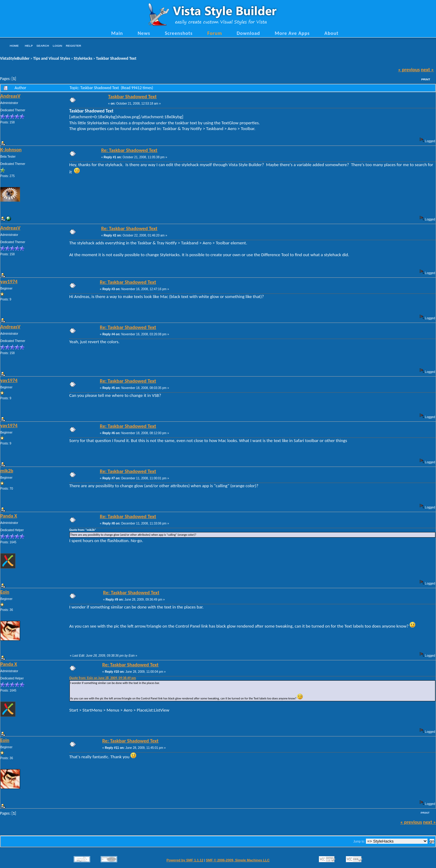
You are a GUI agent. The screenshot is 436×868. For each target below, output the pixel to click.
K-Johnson (11, 149)
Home (14, 46)
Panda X (9, 516)
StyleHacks (83, 58)
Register (73, 46)
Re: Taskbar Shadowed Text (129, 150)
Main (117, 33)
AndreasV (10, 96)
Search (43, 46)
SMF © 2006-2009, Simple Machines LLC (238, 860)
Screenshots (179, 33)
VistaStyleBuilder (15, 58)
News (144, 33)
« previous (409, 69)
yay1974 (9, 281)
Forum (215, 33)
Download (248, 33)
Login (57, 46)
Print (426, 79)
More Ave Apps (292, 33)
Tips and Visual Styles (52, 58)
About (331, 33)
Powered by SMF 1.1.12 (185, 860)
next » (427, 69)
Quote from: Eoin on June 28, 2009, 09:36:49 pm (103, 678)
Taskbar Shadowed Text (116, 58)
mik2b (7, 471)
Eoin (5, 592)
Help (29, 46)
